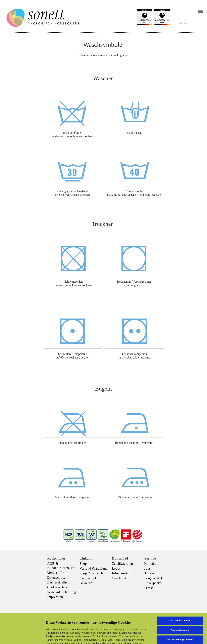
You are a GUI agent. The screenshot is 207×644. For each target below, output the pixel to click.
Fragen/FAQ (153, 578)
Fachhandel (88, 578)
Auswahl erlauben (180, 602)
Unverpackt (153, 583)
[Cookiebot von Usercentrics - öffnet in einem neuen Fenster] (21, 638)
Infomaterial (121, 573)
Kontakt (150, 564)
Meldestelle (56, 573)
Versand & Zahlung (94, 568)
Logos (116, 568)
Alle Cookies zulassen (180, 592)
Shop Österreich (91, 573)
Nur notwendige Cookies (180, 611)
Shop (83, 564)
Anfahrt (150, 573)
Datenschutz (56, 577)
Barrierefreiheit (58, 582)
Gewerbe (86, 583)
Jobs (147, 568)
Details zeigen (167, 638)
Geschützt (119, 578)
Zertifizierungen (124, 564)
